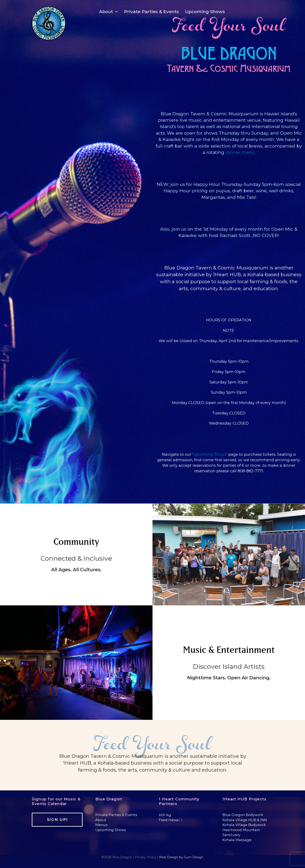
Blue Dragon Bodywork (243, 815)
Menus (101, 825)
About (101, 820)
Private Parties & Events (116, 815)
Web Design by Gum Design (181, 857)
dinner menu (240, 152)
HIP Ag (165, 815)
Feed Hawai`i (171, 820)
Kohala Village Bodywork (244, 825)
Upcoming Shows (210, 454)
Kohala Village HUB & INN (245, 820)
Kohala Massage (237, 840)
